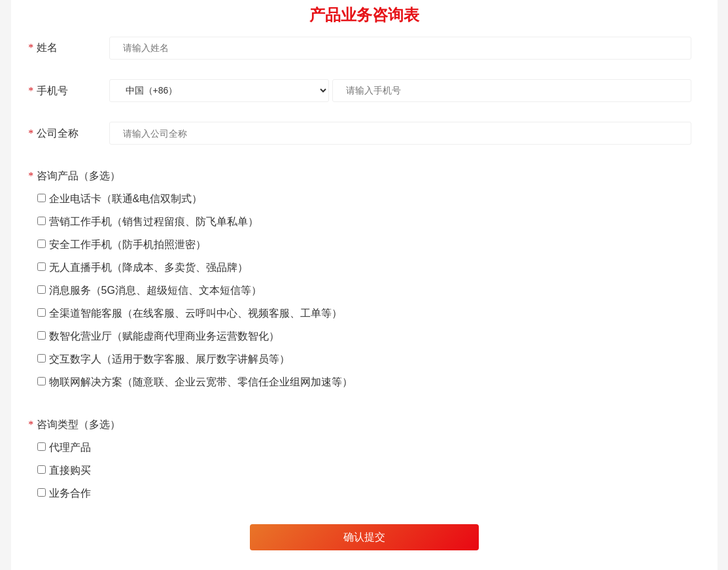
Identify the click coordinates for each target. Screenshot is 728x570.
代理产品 (70, 447)
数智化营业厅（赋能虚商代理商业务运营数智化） (164, 336)
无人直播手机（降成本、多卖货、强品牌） (148, 267)
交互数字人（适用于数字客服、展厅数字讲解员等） (169, 359)
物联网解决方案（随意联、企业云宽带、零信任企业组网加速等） (201, 382)
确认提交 (364, 537)
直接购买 (70, 470)
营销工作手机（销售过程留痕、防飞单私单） (154, 222)
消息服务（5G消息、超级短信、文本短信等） (155, 290)
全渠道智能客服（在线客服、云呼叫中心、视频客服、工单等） (196, 313)
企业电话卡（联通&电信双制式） (126, 199)
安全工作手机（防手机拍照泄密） (128, 244)
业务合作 (70, 493)
